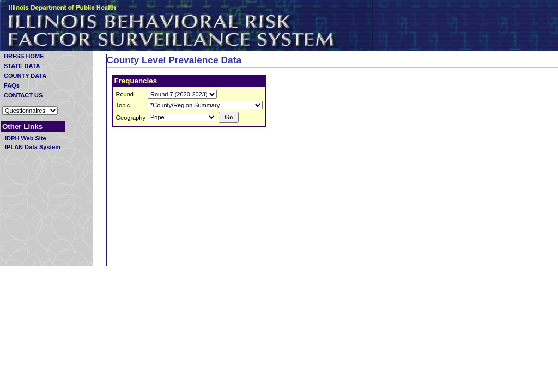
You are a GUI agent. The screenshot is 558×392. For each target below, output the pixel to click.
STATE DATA (21, 66)
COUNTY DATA (24, 76)
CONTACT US (33, 95)
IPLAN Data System (32, 147)
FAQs (29, 85)
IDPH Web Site (25, 138)
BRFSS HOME (32, 56)
